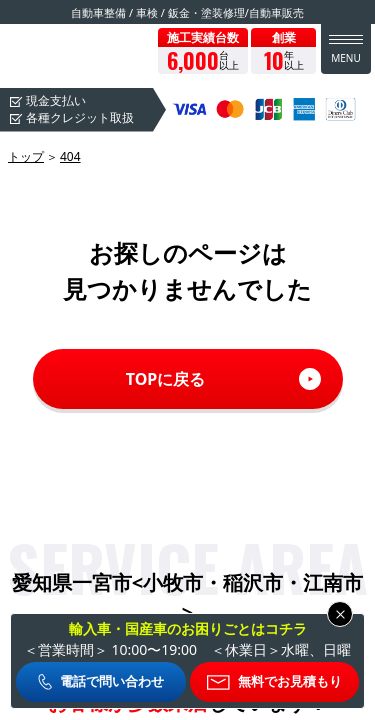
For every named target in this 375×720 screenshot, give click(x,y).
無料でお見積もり (290, 681)
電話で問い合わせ (112, 681)
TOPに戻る (166, 379)
